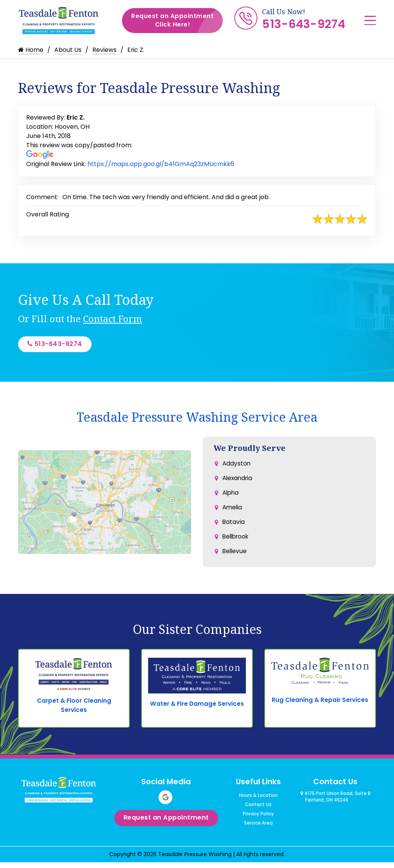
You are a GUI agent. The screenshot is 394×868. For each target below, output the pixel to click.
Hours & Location (258, 804)
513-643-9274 (304, 24)
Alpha (231, 497)
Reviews (104, 50)
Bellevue (235, 558)
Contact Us (258, 813)
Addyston (237, 466)
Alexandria (238, 481)
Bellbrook (237, 543)
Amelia (233, 512)
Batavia (234, 528)
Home (31, 50)
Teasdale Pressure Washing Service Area (197, 419)
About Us (68, 50)
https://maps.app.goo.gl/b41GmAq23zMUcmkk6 (161, 164)
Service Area (258, 832)
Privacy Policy (258, 823)
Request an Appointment (177, 21)
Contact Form (113, 318)
